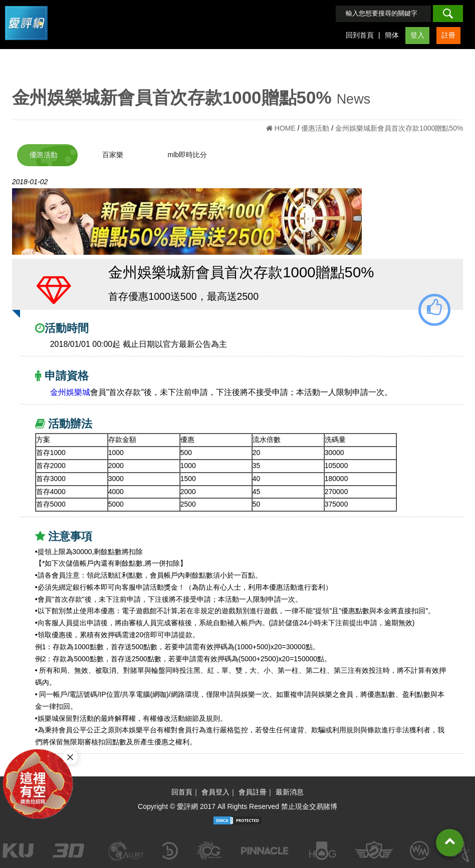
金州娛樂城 (70, 392)
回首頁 (182, 792)
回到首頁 (360, 35)
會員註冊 (253, 792)
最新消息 (290, 792)
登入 (417, 35)
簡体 (392, 35)
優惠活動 (44, 155)
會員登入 (215, 792)
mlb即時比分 (187, 155)
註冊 (448, 35)
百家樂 (113, 155)
